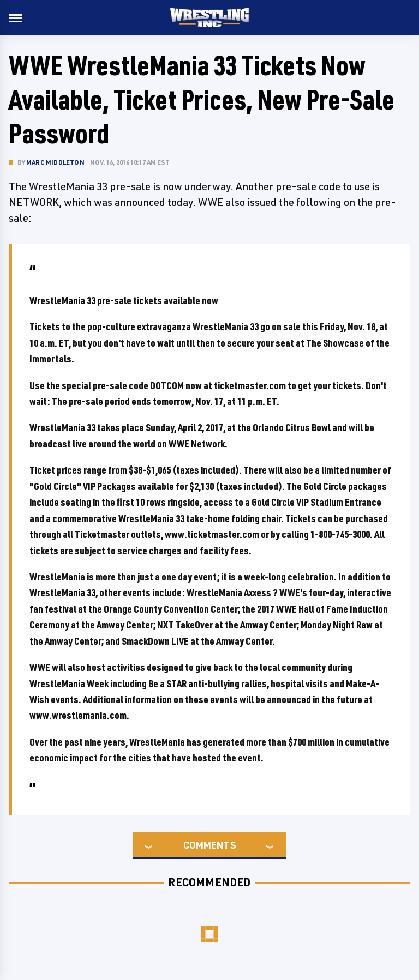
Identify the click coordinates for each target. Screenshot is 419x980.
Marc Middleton (55, 162)
